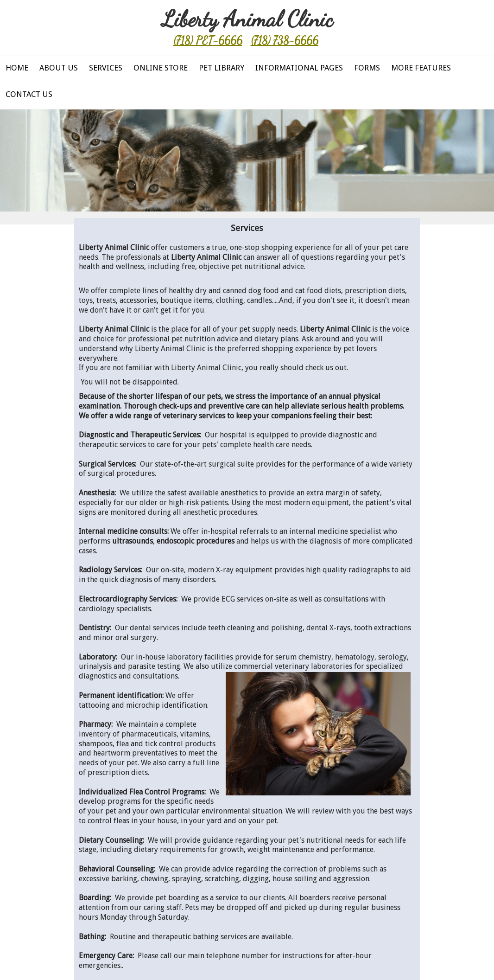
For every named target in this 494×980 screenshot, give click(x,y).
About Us (59, 68)
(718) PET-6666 (208, 41)
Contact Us (29, 94)
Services (106, 68)
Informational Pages (299, 68)
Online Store (161, 68)
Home (17, 68)
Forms (367, 68)
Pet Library (222, 68)
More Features (421, 68)
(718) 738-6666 (285, 41)
